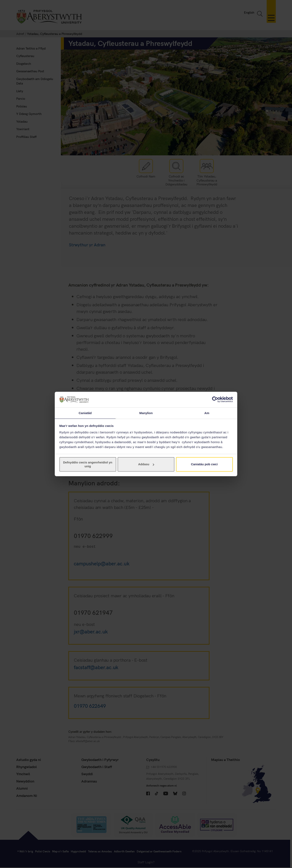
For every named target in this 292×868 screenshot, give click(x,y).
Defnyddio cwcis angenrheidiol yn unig (88, 464)
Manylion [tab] (146, 413)
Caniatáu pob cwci (204, 464)
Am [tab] (207, 413)
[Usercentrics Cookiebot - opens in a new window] (215, 399)
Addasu (146, 464)
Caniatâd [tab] (85, 413)
